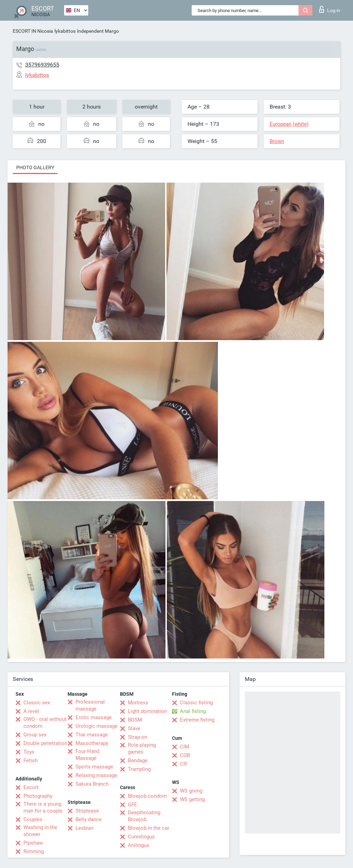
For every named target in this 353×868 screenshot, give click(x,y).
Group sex (35, 735)
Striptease (87, 811)
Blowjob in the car (149, 828)
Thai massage (92, 735)
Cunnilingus (141, 837)
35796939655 (42, 65)
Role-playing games (142, 748)
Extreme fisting (197, 720)
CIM (185, 747)
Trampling (139, 769)
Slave (134, 728)
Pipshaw (33, 843)
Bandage (138, 760)
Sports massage (94, 767)
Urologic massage (97, 726)
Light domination (147, 711)
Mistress (138, 703)
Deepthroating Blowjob (144, 816)
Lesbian (84, 828)
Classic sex (37, 703)
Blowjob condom (147, 796)
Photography (38, 796)
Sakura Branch (92, 784)
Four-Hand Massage (87, 755)
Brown (277, 141)
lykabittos (65, 31)
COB (185, 755)
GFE (133, 805)
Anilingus (139, 845)
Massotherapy (92, 743)
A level (31, 711)
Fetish (31, 760)
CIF (184, 764)
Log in (330, 9)
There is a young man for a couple (43, 807)
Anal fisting (193, 711)
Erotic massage (94, 717)
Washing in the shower (40, 831)
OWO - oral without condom (45, 723)
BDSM (135, 720)
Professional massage (90, 705)
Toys (29, 752)
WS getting (192, 799)
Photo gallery (35, 167)
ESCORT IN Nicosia (33, 31)
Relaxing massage (96, 775)
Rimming (34, 851)
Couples (33, 819)
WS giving (191, 791)
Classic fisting (196, 703)
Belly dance (89, 819)
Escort (31, 787)
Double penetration (45, 743)
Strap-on (138, 737)
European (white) (289, 124)
